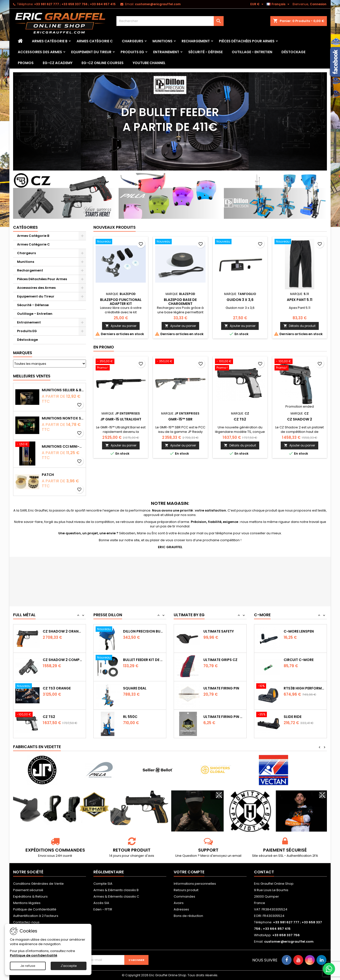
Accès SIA (101, 903)
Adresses (181, 909)
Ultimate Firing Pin (221, 717)
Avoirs (179, 903)
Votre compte (189, 872)
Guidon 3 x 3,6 (240, 300)
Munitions (162, 41)
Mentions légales (27, 903)
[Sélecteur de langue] (279, 4)
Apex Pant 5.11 (300, 300)
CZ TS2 (240, 419)
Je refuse (28, 966)
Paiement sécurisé (28, 890)
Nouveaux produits (115, 227)
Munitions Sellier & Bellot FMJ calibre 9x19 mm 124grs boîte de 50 (63, 390)
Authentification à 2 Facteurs (36, 916)
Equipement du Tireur (91, 52)
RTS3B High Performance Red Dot (304, 717)
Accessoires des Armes (40, 52)
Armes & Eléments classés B (116, 890)
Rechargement (196, 41)
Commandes (184, 896)
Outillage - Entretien (252, 52)
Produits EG (132, 52)
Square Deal (135, 717)
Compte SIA (103, 884)
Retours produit (186, 890)
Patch (48, 475)
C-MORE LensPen (299, 660)
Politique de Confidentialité (35, 909)
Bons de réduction (188, 916)
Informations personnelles (195, 884)
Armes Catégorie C (95, 41)
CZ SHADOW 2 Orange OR (63, 660)
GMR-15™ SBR (180, 419)
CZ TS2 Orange (57, 631)
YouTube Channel (149, 63)
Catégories (25, 227)
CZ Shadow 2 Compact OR (63, 688)
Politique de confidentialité (33, 955)
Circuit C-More (299, 688)
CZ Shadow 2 (300, 419)
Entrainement (166, 52)
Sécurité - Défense (205, 52)
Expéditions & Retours (30, 896)
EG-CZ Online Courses (103, 63)
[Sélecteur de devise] (257, 4)
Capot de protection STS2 (304, 631)
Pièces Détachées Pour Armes (247, 41)
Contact (264, 872)
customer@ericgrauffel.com (158, 4)
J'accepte (69, 966)
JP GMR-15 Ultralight (121, 419)
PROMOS (26, 63)
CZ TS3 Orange (57, 717)
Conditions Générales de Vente (38, 884)
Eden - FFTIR (103, 909)
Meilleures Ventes (32, 376)
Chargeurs (133, 41)
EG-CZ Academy (58, 63)
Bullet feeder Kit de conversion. (144, 688)
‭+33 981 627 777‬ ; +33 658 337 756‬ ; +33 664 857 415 (75, 4)
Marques (23, 353)
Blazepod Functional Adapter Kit (121, 302)
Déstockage (293, 52)
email (237, 856)
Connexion (318, 4)
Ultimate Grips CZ (220, 688)
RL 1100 (129, 631)
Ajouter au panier (121, 326)
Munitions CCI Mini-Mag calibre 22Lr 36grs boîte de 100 (63, 446)
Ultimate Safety (219, 660)
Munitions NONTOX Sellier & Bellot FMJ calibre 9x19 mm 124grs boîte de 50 (63, 418)
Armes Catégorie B (50, 41)
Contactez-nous (26, 922)
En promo (104, 347)
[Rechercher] (170, 21)
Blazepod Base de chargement (180, 302)
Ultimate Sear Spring (223, 631)
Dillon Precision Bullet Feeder (144, 660)
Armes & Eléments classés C (116, 896)
